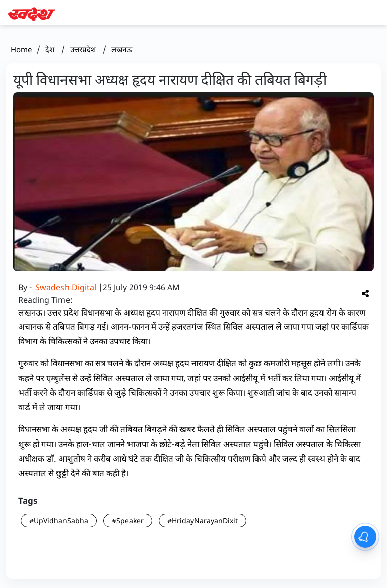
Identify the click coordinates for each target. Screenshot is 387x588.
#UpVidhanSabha (59, 520)
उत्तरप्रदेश (84, 49)
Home (21, 49)
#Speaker (128, 520)
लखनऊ (122, 49)
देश (51, 49)
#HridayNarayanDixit (203, 520)
